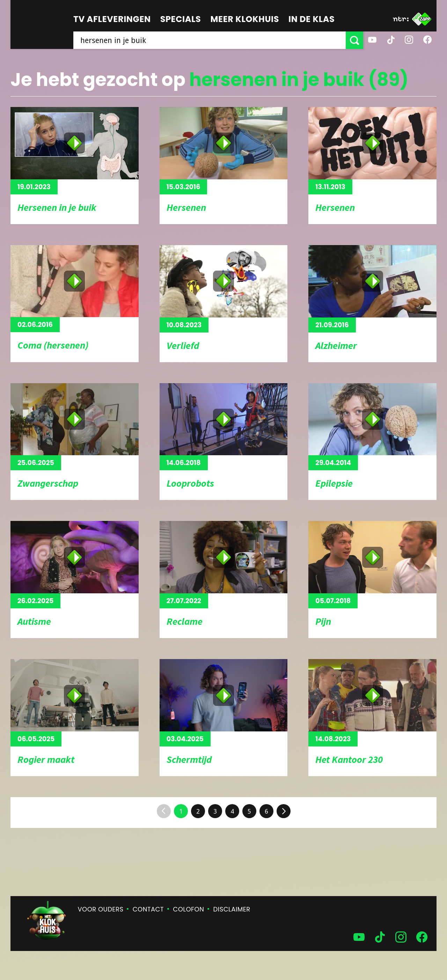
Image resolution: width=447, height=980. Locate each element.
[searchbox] (210, 40)
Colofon (188, 909)
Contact (148, 909)
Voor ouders (101, 909)
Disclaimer (232, 909)
